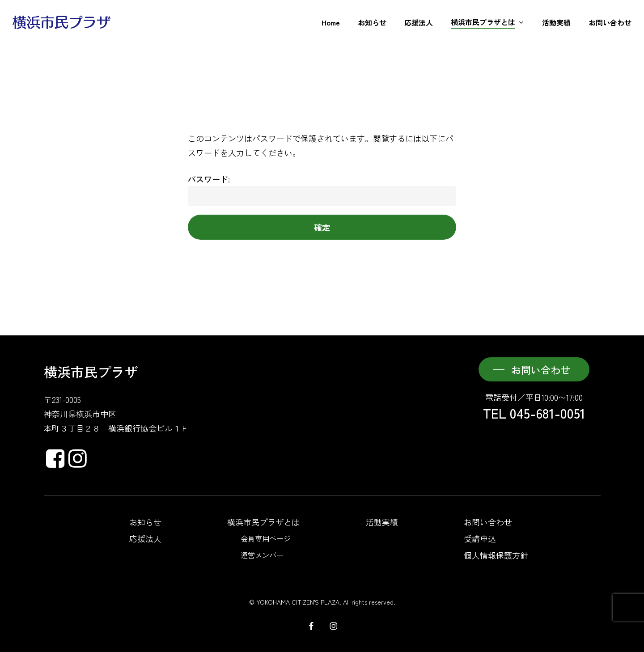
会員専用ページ (266, 538)
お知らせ (145, 522)
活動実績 (382, 522)
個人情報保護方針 (496, 555)
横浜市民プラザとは (263, 522)
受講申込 (480, 538)
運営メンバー (262, 555)
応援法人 (145, 538)
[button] (534, 369)
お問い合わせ (488, 522)
